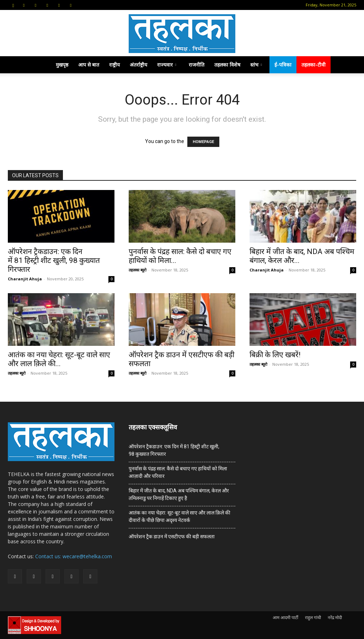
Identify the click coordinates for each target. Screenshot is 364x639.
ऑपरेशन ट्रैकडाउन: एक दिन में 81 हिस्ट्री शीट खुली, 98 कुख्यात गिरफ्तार (54, 260)
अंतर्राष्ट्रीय (138, 65)
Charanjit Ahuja (25, 279)
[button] (13, 5)
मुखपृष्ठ (62, 65)
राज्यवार (167, 65)
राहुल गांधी (313, 617)
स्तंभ (256, 65)
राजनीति (197, 65)
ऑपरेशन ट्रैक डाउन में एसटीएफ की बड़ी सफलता (172, 537)
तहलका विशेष (227, 65)
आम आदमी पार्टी (285, 617)
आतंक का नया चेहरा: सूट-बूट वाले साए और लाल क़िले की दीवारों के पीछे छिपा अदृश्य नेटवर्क (180, 516)
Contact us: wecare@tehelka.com (74, 556)
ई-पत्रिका (283, 65)
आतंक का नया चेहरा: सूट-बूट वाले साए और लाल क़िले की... (59, 359)
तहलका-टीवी (314, 65)
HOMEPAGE (203, 142)
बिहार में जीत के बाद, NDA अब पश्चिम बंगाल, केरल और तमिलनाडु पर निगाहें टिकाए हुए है (179, 494)
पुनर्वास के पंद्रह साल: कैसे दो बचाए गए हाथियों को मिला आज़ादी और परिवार (178, 472)
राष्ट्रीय (114, 65)
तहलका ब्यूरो (138, 270)
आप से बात (89, 65)
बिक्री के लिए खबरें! (275, 355)
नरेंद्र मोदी (335, 617)
